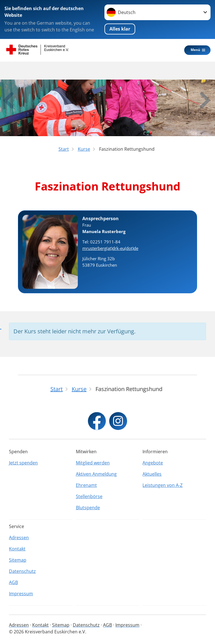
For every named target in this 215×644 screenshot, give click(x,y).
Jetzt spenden (23, 463)
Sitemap (18, 560)
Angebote (153, 463)
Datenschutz (22, 571)
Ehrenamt (86, 485)
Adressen (19, 538)
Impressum (21, 594)
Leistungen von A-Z (163, 485)
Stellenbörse (89, 496)
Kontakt (17, 549)
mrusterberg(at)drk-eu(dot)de (110, 248)
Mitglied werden (93, 463)
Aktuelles (152, 474)
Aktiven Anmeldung (96, 474)
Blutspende (88, 508)
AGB (13, 582)
